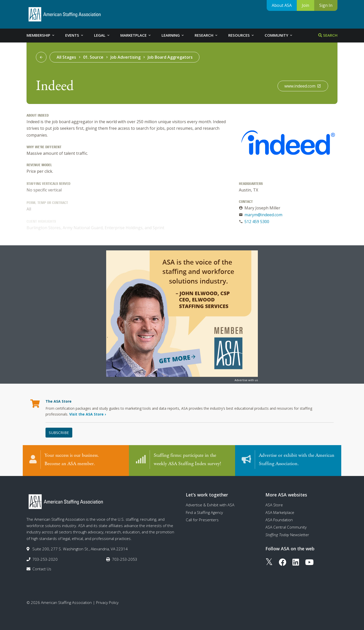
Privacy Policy (107, 602)
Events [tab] (75, 35)
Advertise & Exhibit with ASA (210, 505)
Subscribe (59, 432)
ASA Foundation (279, 520)
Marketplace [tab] (136, 35)
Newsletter (287, 535)
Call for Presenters (202, 520)
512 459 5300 (257, 222)
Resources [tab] (241, 35)
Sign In (326, 5)
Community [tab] (279, 35)
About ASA (282, 5)
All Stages (66, 57)
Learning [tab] (173, 35)
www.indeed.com (303, 86)
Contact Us (42, 569)
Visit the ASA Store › (88, 414)
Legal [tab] (102, 35)
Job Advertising (126, 57)
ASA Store (274, 505)
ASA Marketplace (280, 512)
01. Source (93, 57)
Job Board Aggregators (170, 57)
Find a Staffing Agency (204, 512)
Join (305, 5)
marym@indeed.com (263, 215)
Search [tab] (328, 35)
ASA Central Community (286, 527)
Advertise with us (246, 380)
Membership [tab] (41, 35)
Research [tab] (206, 35)
